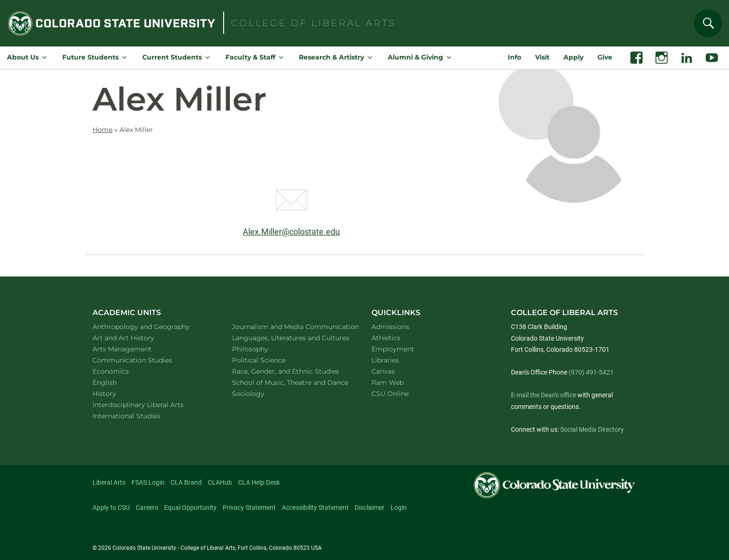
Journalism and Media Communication (291, 326)
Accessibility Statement (315, 507)
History (116, 393)
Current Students (172, 57)
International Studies (139, 416)
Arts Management (134, 349)
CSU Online (390, 394)
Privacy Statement (249, 507)
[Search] (708, 23)
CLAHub (220, 482)
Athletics (386, 338)
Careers (147, 507)
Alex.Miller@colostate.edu (291, 232)
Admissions (390, 327)
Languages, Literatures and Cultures (291, 338)
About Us (23, 57)
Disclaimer (370, 507)
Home (103, 130)
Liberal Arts (109, 482)
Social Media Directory (592, 429)
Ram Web (388, 382)
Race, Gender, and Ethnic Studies (291, 371)
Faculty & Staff (250, 57)
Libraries (385, 360)
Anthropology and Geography (152, 326)
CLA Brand (186, 482)
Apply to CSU (111, 507)
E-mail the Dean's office (543, 395)
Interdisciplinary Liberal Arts (150, 405)
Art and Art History (136, 338)
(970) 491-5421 (591, 372)
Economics (123, 371)
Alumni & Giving (415, 57)
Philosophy (262, 349)
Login (399, 507)
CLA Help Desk (259, 482)
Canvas (383, 371)
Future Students (90, 57)
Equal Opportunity (190, 507)
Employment (393, 349)
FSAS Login (148, 482)
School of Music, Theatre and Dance (291, 382)
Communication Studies (144, 360)
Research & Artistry (331, 57)
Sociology (260, 393)
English (117, 382)
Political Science (271, 360)
